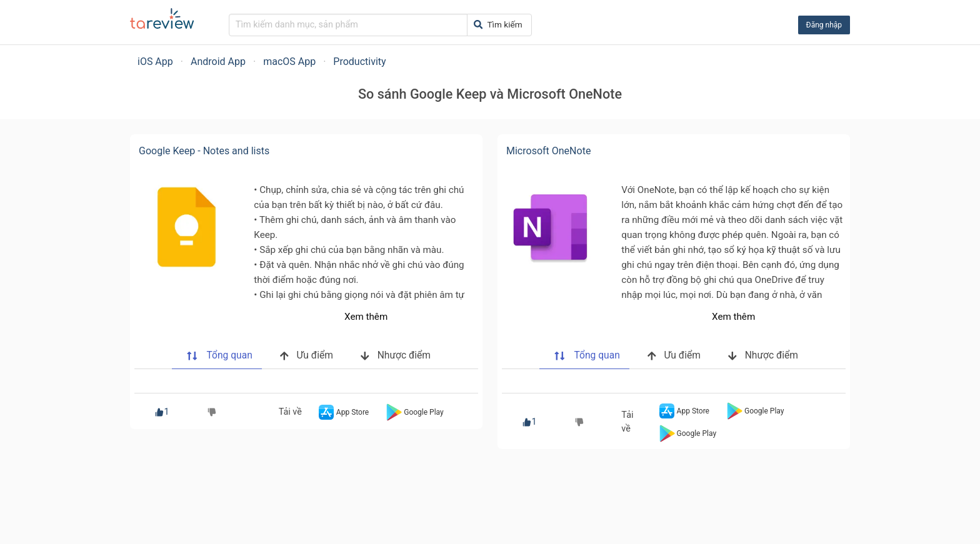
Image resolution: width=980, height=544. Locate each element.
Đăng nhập (824, 25)
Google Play (413, 412)
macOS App (289, 62)
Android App (218, 62)
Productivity (359, 62)
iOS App (155, 62)
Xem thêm (366, 317)
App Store (342, 412)
